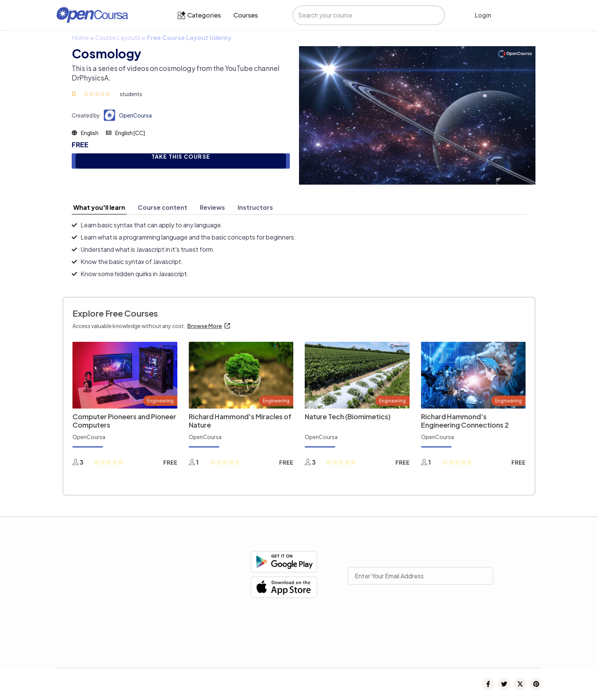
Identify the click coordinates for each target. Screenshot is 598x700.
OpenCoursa (135, 115)
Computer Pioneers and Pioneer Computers (124, 421)
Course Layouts (118, 38)
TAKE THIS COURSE (181, 157)
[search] (362, 15)
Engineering (160, 401)
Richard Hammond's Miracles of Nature (240, 421)
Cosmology (106, 53)
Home (80, 38)
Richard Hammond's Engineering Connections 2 (465, 421)
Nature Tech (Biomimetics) (348, 416)
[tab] (99, 208)
